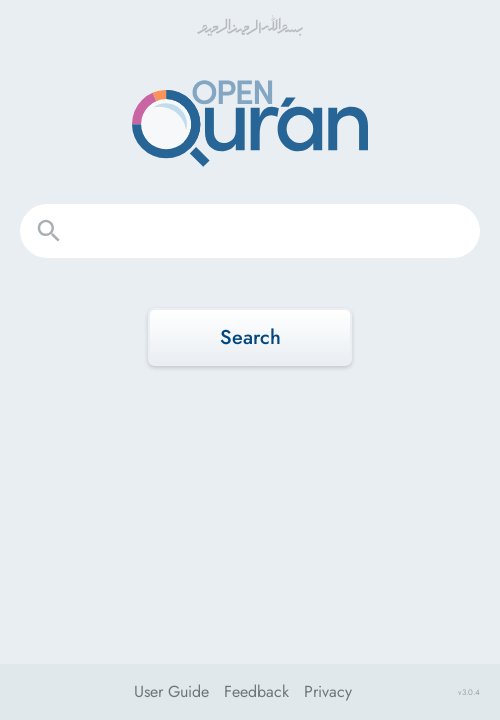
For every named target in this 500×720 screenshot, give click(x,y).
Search (250, 337)
